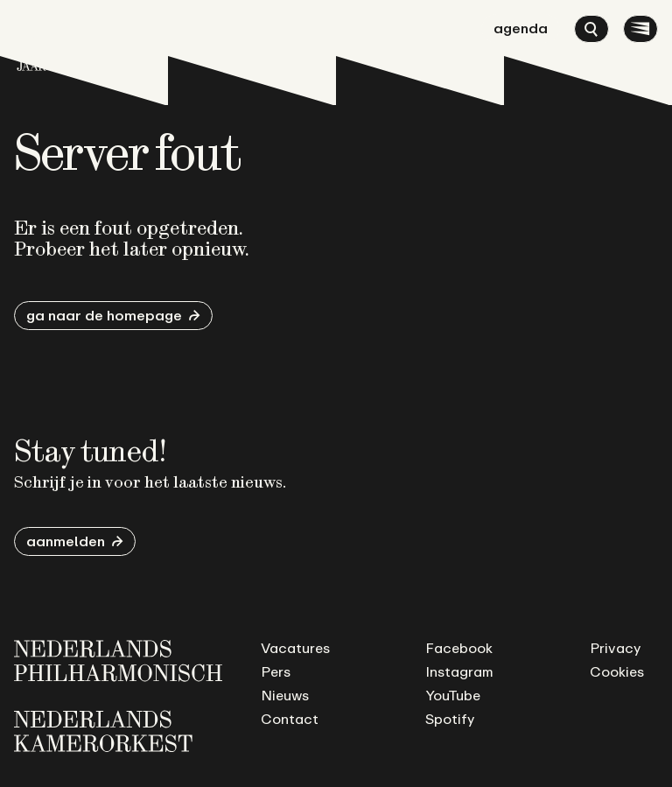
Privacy (615, 648)
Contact (290, 719)
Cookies (617, 671)
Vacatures (295, 648)
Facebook (459, 648)
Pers (276, 671)
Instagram (459, 671)
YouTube (453, 695)
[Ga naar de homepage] (31, 42)
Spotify (450, 719)
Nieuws (285, 695)
